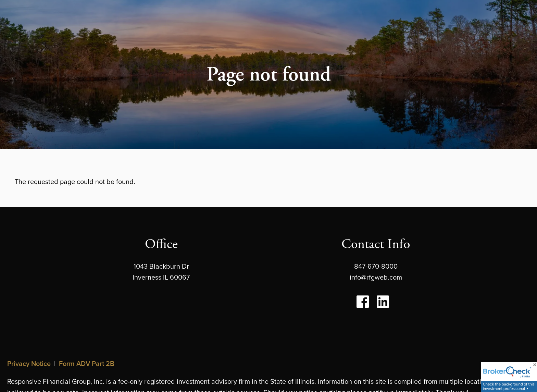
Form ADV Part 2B (87, 363)
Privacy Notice (29, 363)
